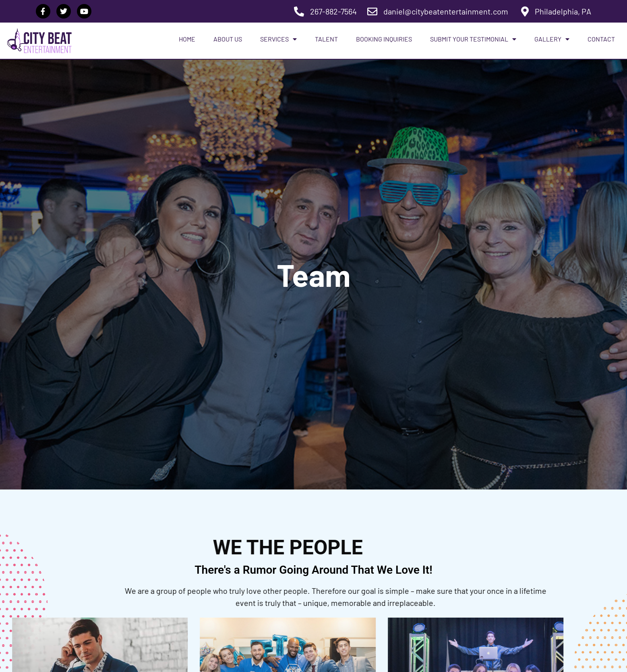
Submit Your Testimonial (473, 39)
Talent (326, 39)
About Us (228, 39)
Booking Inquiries (384, 39)
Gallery (552, 39)
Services (278, 39)
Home (187, 39)
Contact (601, 39)
